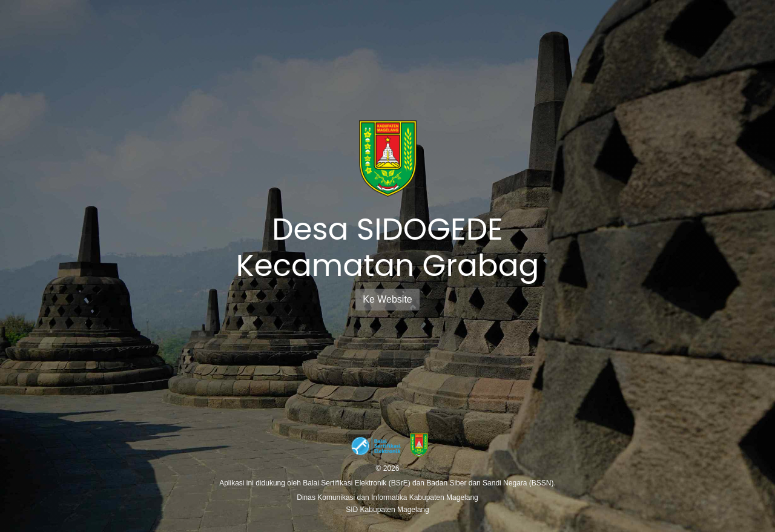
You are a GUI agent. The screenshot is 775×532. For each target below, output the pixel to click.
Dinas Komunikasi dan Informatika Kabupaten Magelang (387, 498)
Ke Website (387, 299)
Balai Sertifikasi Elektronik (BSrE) (358, 483)
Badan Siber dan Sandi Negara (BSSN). (491, 483)
